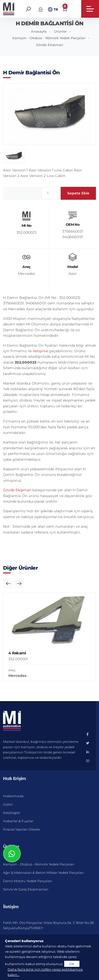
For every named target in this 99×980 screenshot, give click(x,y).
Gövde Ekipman (50, 45)
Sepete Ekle (78, 193)
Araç (12, 670)
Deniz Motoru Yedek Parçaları (28, 881)
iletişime (40, 351)
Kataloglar (12, 813)
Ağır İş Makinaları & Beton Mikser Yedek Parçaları (43, 873)
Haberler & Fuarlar (18, 821)
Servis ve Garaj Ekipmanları (26, 889)
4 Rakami (17, 653)
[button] (8, 584)
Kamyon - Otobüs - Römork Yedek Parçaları (49, 38)
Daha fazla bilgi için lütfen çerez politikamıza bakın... (45, 972)
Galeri (8, 804)
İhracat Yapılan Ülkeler (22, 829)
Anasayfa (39, 31)
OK (72, 964)
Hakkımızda (13, 796)
